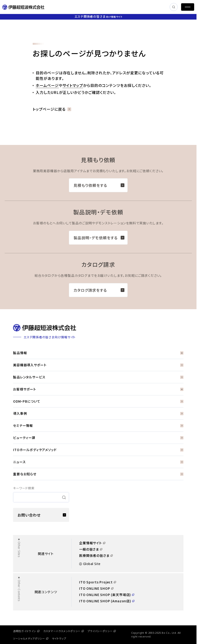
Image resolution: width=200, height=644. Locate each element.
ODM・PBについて (98, 401)
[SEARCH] (174, 7)
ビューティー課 (98, 438)
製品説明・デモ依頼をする (99, 238)
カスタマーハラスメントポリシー (63, 631)
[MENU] (188, 7)
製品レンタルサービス (98, 377)
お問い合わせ (42, 515)
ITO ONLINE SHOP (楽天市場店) (107, 595)
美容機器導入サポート (98, 365)
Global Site (90, 564)
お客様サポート (98, 389)
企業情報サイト (92, 543)
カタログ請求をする (99, 290)
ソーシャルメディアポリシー (31, 638)
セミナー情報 (98, 425)
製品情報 (98, 353)
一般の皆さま (91, 549)
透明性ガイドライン (26, 631)
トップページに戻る (52, 109)
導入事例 (98, 413)
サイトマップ (59, 638)
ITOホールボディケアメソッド (98, 450)
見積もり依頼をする (99, 185)
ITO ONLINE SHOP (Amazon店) (107, 601)
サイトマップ (73, 85)
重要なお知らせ (98, 474)
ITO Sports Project (98, 582)
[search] (41, 497)
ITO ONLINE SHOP (96, 588)
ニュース (98, 462)
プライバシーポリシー (102, 631)
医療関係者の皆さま (96, 555)
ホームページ (47, 85)
